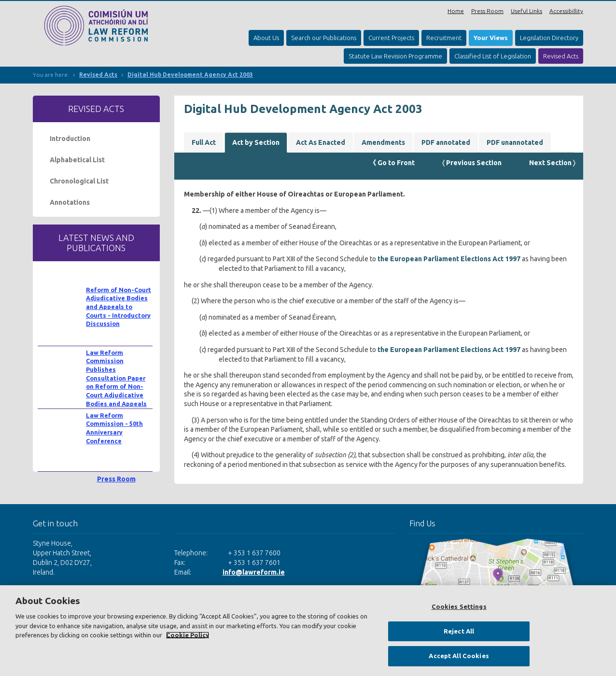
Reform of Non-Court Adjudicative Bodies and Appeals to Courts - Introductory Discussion (119, 307)
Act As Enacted (321, 142)
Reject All (459, 631)
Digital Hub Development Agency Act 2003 (190, 75)
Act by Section (256, 142)
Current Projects (391, 38)
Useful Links (526, 11)
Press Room (487, 11)
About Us (266, 38)
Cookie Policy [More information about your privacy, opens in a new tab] (188, 635)
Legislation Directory (549, 38)
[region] (308, 631)
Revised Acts (561, 56)
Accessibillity (566, 11)
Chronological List (79, 181)
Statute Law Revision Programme (395, 56)
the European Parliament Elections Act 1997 (449, 259)
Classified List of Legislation (493, 56)
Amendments (383, 142)
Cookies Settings (459, 606)
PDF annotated (446, 142)
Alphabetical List (77, 160)
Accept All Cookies (459, 656)
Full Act (204, 142)
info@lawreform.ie (254, 572)
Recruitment (444, 38)
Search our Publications (324, 38)
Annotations (70, 202)
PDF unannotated (515, 142)
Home (456, 11)
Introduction (70, 139)
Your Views (491, 38)
